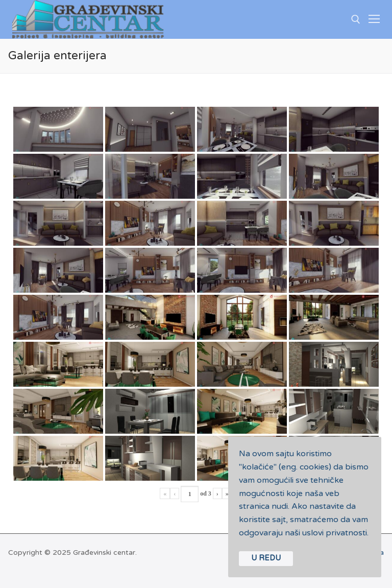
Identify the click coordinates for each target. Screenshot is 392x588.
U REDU (266, 558)
